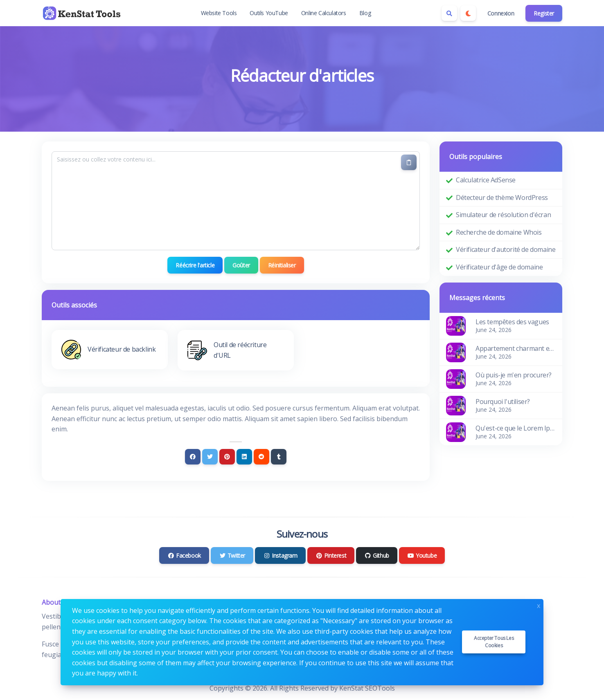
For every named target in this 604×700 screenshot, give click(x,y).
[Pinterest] (227, 457)
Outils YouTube (269, 13)
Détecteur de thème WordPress (502, 197)
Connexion (501, 13)
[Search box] (449, 13)
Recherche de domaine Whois (499, 232)
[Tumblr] (279, 457)
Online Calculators (324, 13)
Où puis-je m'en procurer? (514, 375)
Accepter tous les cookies (494, 642)
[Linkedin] (244, 457)
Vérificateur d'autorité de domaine (506, 249)
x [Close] (539, 605)
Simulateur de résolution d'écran (503, 215)
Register (544, 13)
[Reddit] (261, 457)
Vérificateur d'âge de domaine (499, 267)
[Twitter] (210, 457)
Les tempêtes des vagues (512, 322)
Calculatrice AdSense (486, 180)
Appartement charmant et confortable (516, 348)
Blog (365, 13)
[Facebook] (193, 457)
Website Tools (219, 13)
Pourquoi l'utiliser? (503, 402)
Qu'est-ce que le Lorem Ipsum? (516, 428)
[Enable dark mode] (468, 13)
